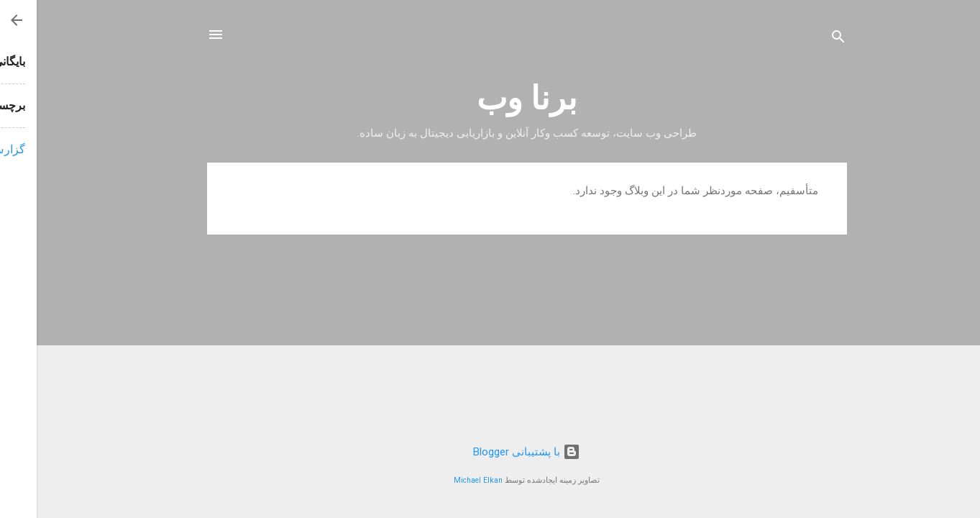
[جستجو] (802, 39)
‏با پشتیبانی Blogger (490, 452)
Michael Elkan (441, 480)
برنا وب (490, 98)
